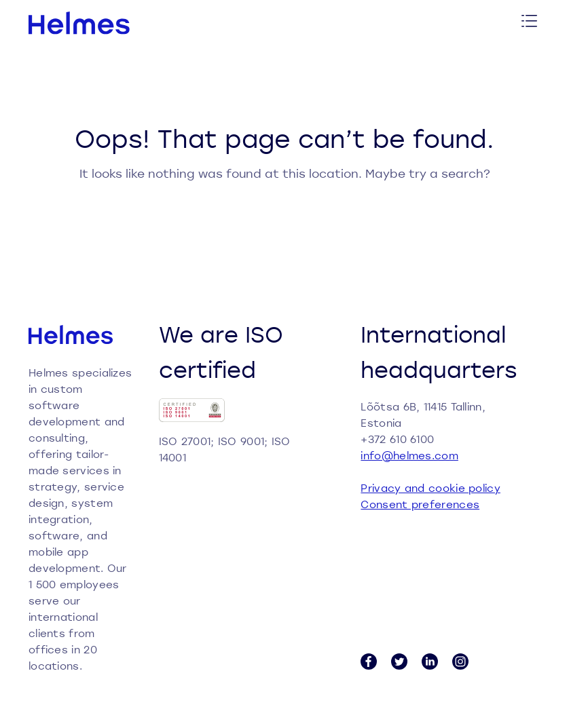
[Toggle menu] (530, 23)
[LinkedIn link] (430, 662)
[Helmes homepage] (79, 23)
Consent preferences (420, 504)
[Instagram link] (460, 662)
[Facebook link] (369, 662)
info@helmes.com (409, 455)
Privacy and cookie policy (430, 488)
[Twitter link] (399, 662)
